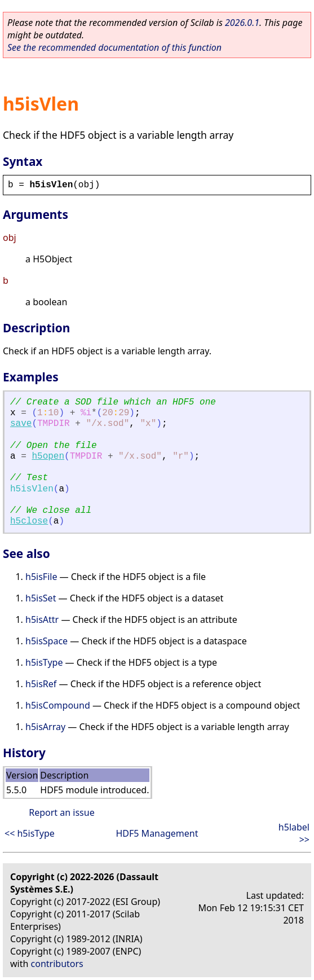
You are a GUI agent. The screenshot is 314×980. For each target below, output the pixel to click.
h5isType (44, 662)
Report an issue (61, 812)
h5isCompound (58, 705)
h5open (48, 456)
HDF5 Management (157, 833)
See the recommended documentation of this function (114, 47)
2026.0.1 (242, 23)
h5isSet (41, 598)
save (21, 424)
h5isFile (41, 577)
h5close (29, 521)
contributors (57, 964)
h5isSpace (47, 641)
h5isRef (41, 684)
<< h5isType (30, 833)
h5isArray (45, 727)
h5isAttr (42, 619)
